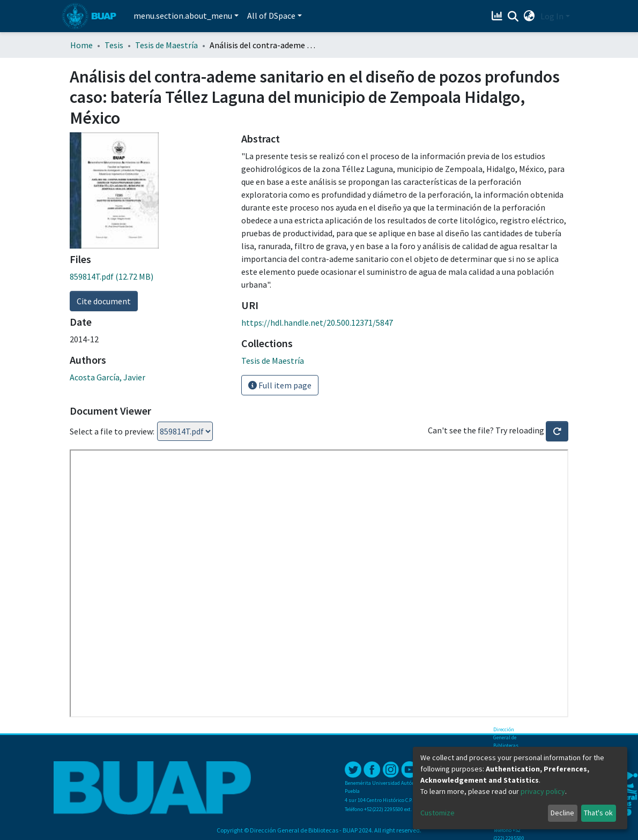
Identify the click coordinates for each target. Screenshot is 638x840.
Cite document (104, 301)
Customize (437, 813)
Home (81, 45)
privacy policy (543, 791)
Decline (562, 813)
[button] (529, 16)
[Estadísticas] (498, 16)
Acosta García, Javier (107, 377)
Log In (552, 16)
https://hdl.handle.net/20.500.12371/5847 (317, 322)
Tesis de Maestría (166, 45)
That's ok (598, 813)
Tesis (114, 45)
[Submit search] (513, 17)
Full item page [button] (280, 385)
